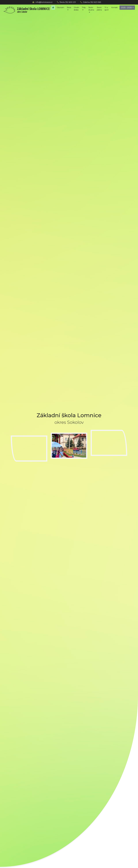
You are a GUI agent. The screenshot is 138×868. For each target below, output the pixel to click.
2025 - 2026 (127, 8)
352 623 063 (96, 2)
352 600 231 (70, 2)
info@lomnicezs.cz (44, 2)
